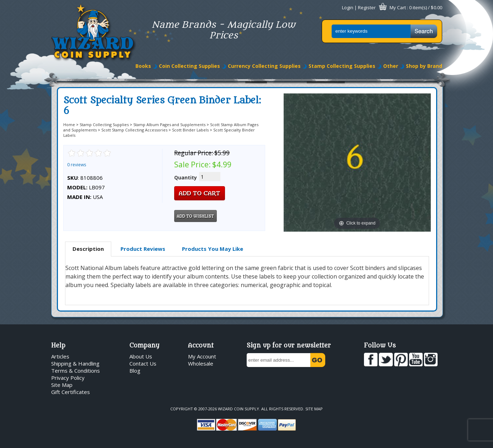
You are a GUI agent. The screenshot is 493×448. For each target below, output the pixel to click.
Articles (60, 356)
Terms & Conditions (76, 371)
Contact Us (143, 363)
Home (69, 125)
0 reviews (77, 165)
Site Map (62, 385)
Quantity (186, 177)
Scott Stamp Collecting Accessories (134, 130)
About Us (141, 356)
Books (143, 66)
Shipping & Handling (75, 363)
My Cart (398, 7)
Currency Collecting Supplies (264, 66)
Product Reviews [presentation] (143, 249)
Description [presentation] (88, 249)
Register (367, 7)
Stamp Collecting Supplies (342, 66)
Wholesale (201, 363)
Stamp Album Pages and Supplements (169, 125)
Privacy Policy (68, 378)
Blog (135, 371)
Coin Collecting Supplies (189, 66)
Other (391, 66)
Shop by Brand (424, 66)
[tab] (88, 249)
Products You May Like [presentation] (213, 249)
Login (348, 7)
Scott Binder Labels (190, 130)
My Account (202, 356)
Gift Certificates (71, 392)
